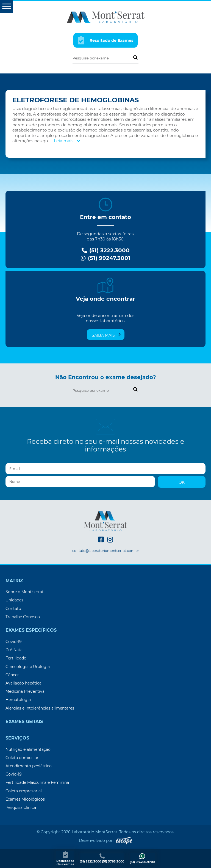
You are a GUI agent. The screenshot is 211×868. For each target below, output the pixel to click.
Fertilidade (16, 658)
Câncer (12, 675)
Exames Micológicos (25, 799)
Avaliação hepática (23, 683)
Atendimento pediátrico (29, 766)
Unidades (14, 600)
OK (182, 482)
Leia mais (67, 141)
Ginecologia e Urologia (28, 667)
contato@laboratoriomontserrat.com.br (106, 551)
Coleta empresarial (24, 791)
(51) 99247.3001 (106, 258)
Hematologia (18, 700)
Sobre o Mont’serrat (25, 592)
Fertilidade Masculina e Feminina (37, 782)
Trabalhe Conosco (23, 617)
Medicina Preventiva (25, 691)
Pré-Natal (15, 650)
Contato (13, 609)
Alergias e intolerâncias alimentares (40, 708)
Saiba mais (106, 335)
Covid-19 (14, 642)
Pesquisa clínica (21, 807)
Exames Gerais (24, 722)
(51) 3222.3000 (106, 250)
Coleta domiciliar (22, 758)
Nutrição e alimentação (28, 749)
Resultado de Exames (105, 40)
